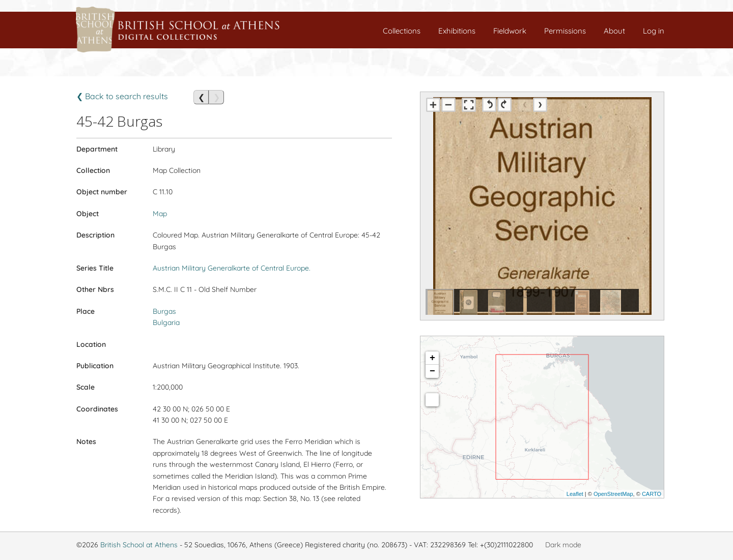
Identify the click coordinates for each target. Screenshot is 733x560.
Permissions (565, 31)
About (614, 31)
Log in (654, 31)
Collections (402, 31)
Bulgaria (166, 322)
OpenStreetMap (613, 494)
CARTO (652, 494)
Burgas (164, 311)
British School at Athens (139, 545)
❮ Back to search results (122, 96)
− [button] (432, 371)
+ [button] (432, 358)
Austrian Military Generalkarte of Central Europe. (232, 268)
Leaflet (575, 494)
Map (160, 214)
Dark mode (563, 545)
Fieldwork (510, 31)
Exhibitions (457, 31)
